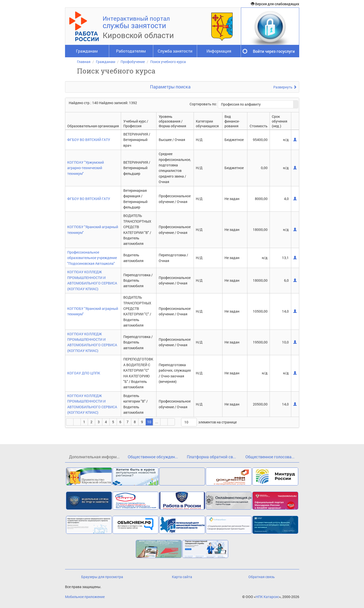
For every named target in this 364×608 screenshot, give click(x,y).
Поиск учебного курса (168, 62)
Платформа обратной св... (211, 457)
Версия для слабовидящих (275, 4)
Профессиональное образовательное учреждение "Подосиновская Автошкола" (92, 258)
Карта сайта (182, 577)
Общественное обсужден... (153, 457)
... (157, 422)
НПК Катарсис (267, 597)
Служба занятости (175, 51)
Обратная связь (262, 577)
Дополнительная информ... (94, 457)
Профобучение (133, 62)
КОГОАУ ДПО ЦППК (84, 373)
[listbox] (189, 422)
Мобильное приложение (85, 597)
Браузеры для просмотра (102, 577)
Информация (219, 51)
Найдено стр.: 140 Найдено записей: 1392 (103, 103)
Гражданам (87, 51)
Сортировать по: (204, 104)
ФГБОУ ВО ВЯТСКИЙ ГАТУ (89, 140)
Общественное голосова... (270, 457)
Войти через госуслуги (274, 51)
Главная (84, 62)
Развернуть (285, 87)
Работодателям (131, 51)
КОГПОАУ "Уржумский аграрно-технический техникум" (86, 168)
